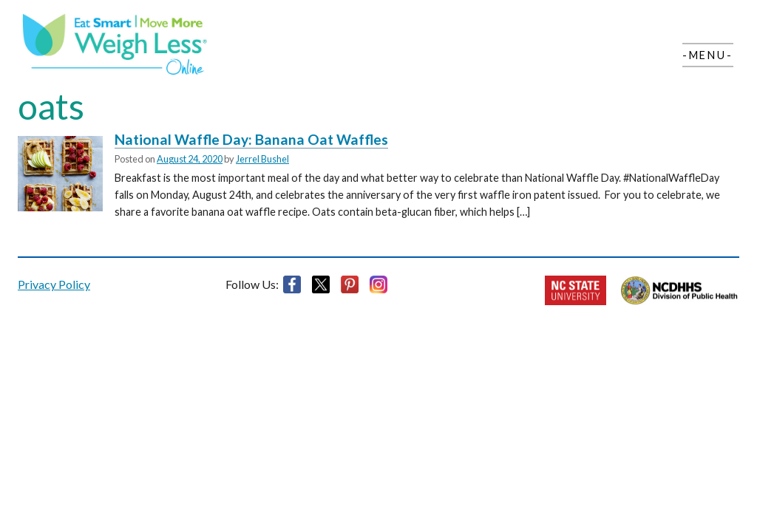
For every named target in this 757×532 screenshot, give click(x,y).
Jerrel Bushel (262, 159)
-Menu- (708, 55)
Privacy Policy (54, 284)
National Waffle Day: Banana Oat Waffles (251, 139)
